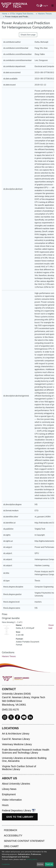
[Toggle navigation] (53, 6)
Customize (6, 864)
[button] (41, 6)
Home (5, 14)
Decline (40, 864)
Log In (45, 6)
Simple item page (28, 35)
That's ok (49, 864)
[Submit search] (38, 6)
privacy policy (32, 859)
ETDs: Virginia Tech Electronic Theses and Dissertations (23, 14)
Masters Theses (45, 14)
